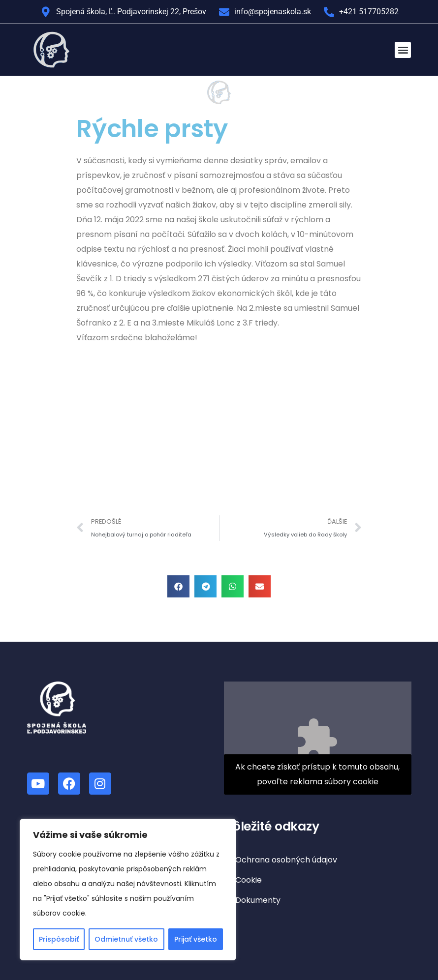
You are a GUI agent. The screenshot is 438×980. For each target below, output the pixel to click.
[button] (403, 50)
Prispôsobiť (59, 939)
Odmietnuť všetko (126, 939)
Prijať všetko (196, 939)
